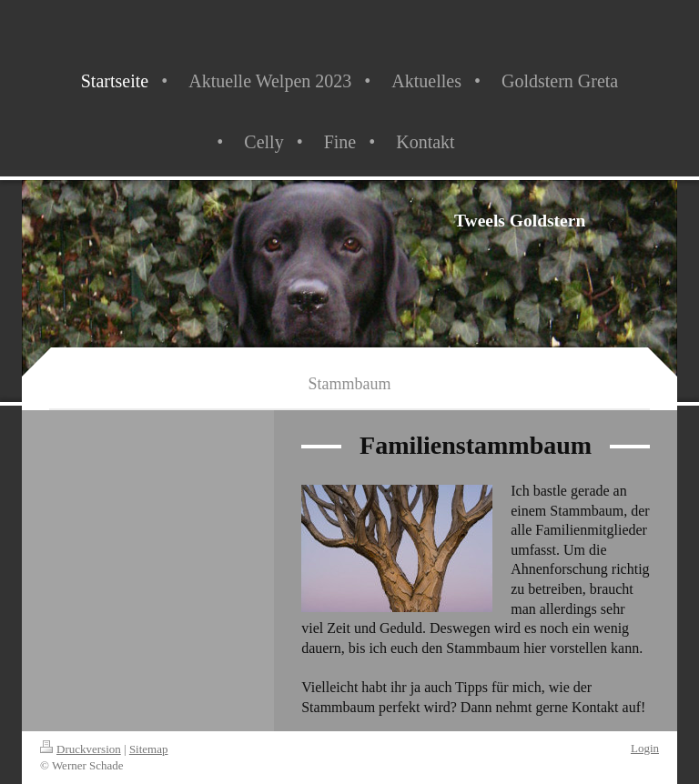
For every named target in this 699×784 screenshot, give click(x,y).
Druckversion (81, 749)
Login (645, 748)
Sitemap (149, 749)
